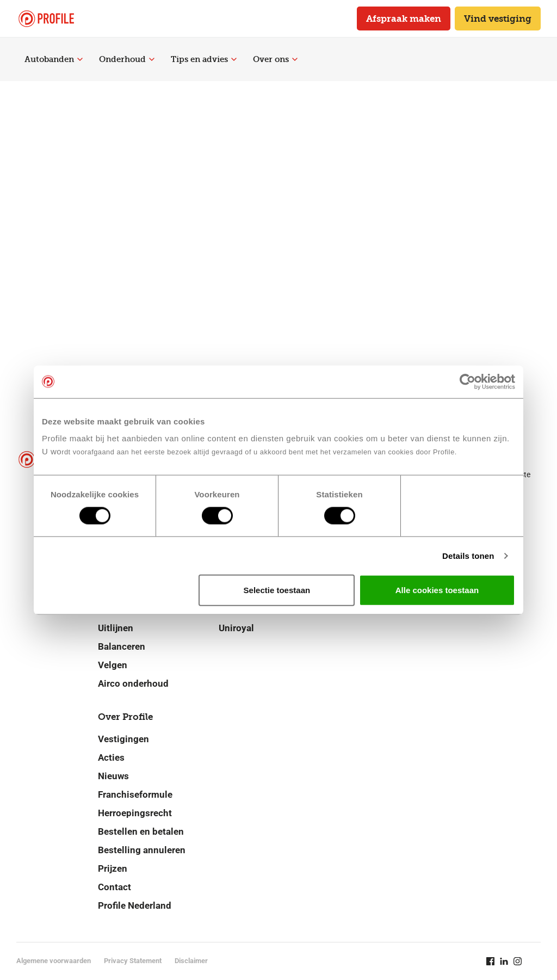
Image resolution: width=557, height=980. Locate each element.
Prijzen (113, 868)
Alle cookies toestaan (437, 590)
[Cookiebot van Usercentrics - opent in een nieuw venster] (468, 381)
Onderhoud (127, 59)
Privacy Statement (133, 961)
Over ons (275, 59)
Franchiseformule (135, 794)
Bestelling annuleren (142, 850)
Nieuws (113, 776)
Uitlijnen (116, 628)
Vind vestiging (498, 19)
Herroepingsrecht (135, 813)
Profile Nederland (135, 905)
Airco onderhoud (133, 683)
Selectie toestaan (277, 590)
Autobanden (54, 59)
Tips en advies (204, 59)
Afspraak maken (404, 19)
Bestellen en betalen (141, 831)
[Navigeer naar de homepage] (46, 19)
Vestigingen (123, 739)
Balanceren (122, 646)
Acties (111, 757)
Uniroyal (236, 628)
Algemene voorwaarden (54, 961)
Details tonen (468, 555)
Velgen (113, 665)
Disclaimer (191, 961)
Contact (115, 887)
